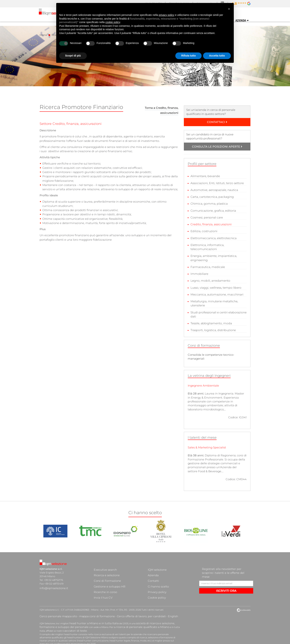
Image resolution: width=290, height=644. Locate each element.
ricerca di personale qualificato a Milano (113, 613)
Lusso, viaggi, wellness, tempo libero (215, 285)
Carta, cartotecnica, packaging (211, 196)
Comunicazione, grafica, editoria (213, 210)
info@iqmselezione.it (52, 583)
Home (43, 35)
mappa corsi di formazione (87, 603)
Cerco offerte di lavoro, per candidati (123, 603)
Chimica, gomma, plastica (208, 203)
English (149, 603)
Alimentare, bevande (205, 176)
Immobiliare (199, 272)
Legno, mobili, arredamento (210, 278)
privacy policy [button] (167, 15)
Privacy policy (156, 580)
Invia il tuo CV (102, 583)
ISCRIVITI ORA (226, 587)
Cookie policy (156, 583)
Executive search (104, 565)
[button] (229, 9)
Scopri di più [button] (73, 56)
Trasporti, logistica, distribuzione (212, 327)
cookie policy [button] (113, 22)
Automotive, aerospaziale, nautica (214, 190)
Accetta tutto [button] (217, 56)
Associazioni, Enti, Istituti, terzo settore (217, 183)
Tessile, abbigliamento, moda (210, 320)
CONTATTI (244, 20)
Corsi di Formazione (106, 572)
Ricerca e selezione (105, 569)
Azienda (153, 569)
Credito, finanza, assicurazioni (211, 223)
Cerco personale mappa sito (55, 603)
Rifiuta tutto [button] (189, 56)
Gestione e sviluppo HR (107, 576)
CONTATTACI (217, 122)
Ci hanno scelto (157, 576)
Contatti (153, 572)
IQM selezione (156, 565)
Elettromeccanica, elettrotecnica (213, 237)
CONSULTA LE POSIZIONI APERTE (217, 147)
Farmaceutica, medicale (207, 265)
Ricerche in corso (104, 580)
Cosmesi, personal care (206, 217)
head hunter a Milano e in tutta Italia (89, 610)
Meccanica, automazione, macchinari (216, 292)
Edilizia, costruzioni (204, 230)
